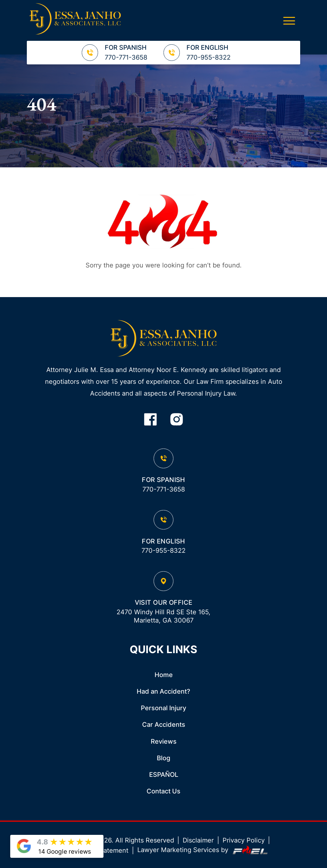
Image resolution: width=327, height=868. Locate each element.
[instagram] (177, 420)
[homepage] (164, 339)
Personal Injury (163, 708)
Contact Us (163, 791)
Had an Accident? (163, 691)
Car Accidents (164, 725)
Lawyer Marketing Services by (203, 850)
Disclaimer (198, 840)
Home (164, 675)
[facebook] (150, 420)
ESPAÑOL (164, 775)
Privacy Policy (244, 840)
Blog (163, 758)
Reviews (164, 741)
